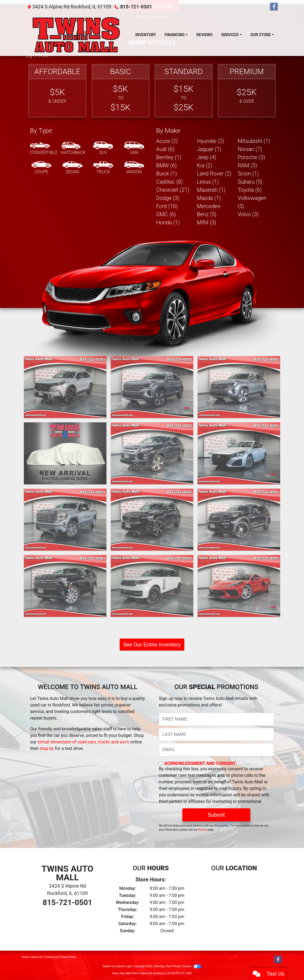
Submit (216, 815)
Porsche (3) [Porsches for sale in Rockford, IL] (251, 157)
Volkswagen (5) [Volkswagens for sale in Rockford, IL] (252, 202)
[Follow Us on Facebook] (274, 7)
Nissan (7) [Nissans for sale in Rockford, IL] (250, 149)
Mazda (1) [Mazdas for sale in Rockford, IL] (209, 198)
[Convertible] (44, 149)
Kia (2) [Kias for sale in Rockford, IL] (205, 165)
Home (25, 957)
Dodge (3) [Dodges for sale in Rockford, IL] (168, 198)
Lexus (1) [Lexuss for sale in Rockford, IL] (208, 182)
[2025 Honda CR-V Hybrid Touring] (65, 387)
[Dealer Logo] (76, 35)
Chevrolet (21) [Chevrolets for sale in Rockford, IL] (173, 190)
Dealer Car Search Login (117, 966)
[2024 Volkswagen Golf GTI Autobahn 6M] (65, 453)
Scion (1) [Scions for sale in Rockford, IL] (248, 174)
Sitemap (159, 966)
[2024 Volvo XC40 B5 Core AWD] (152, 520)
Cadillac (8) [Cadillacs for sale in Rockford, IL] (169, 182)
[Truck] (103, 168)
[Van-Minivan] (134, 149)
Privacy (202, 830)
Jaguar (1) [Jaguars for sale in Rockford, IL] (209, 149)
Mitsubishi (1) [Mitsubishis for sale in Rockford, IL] (254, 141)
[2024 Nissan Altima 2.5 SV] (239, 453)
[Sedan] (72, 168)
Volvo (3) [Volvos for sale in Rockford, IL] (248, 214)
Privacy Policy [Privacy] (68, 957)
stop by (47, 748)
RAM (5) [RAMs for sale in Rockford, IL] (247, 165)
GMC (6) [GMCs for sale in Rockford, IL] (166, 214)
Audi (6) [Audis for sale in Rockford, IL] (165, 149)
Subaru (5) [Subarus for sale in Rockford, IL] (250, 182)
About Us (37, 957)
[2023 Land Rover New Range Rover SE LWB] (152, 586)
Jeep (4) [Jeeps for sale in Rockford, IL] (207, 157)
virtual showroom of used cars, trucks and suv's (83, 742)
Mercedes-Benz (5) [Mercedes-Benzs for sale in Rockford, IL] (209, 210)
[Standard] (184, 91)
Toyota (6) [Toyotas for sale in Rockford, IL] (250, 190)
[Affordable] (57, 91)
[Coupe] (42, 168)
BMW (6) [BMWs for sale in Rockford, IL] (166, 165)
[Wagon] (134, 168)
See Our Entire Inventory (152, 645)
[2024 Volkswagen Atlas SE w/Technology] (152, 387)
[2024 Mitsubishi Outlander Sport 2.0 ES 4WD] (152, 453)
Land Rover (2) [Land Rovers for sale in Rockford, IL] (214, 174)
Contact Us (51, 957)
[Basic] (121, 91)
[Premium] (247, 91)
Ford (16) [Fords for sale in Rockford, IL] (167, 206)
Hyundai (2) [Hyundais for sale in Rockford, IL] (210, 141)
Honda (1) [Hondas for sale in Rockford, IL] (168, 222)
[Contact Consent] (161, 763)
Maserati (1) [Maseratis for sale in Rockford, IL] (211, 190)
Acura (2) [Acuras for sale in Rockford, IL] (167, 141)
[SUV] (103, 149)
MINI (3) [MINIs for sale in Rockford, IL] (206, 222)
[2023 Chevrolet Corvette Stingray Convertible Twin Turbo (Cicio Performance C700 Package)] (239, 586)
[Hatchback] (73, 149)
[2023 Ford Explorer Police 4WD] (239, 520)
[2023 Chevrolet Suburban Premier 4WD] (65, 586)
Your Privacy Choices (184, 966)
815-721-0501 (136, 7)
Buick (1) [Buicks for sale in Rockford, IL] (167, 174)
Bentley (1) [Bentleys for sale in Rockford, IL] (169, 157)
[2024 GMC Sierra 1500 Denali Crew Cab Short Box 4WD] (65, 520)
